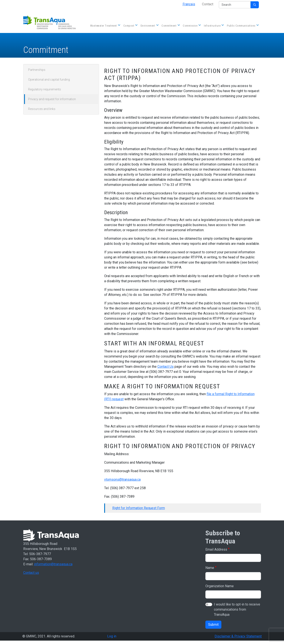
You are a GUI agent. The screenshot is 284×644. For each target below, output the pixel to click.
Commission (191, 26)
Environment (149, 26)
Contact (208, 4)
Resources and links (42, 109)
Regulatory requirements (45, 89)
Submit (213, 625)
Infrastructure (213, 26)
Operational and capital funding (49, 80)
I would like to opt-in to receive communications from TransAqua (237, 609)
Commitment (170, 26)
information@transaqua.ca (53, 564)
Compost (130, 26)
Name (210, 568)
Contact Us (166, 367)
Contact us (31, 573)
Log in (112, 636)
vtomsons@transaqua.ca (122, 479)
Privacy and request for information (52, 99)
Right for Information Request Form (139, 508)
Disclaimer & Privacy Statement (238, 636)
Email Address (216, 549)
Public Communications (242, 26)
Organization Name (220, 586)
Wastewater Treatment (105, 26)
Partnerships (37, 70)
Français (189, 4)
